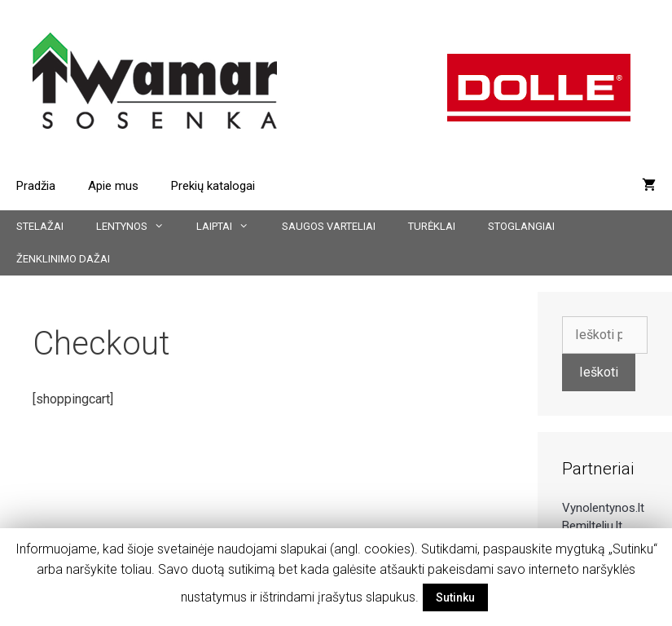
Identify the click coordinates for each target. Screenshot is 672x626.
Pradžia (36, 186)
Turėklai (432, 226)
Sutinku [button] (455, 597)
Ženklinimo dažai (63, 259)
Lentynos (138, 227)
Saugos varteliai (329, 226)
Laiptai (231, 227)
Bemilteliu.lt (592, 526)
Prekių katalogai (213, 186)
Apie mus (113, 186)
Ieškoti (599, 372)
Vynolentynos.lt (603, 508)
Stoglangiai (521, 226)
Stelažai (40, 226)
